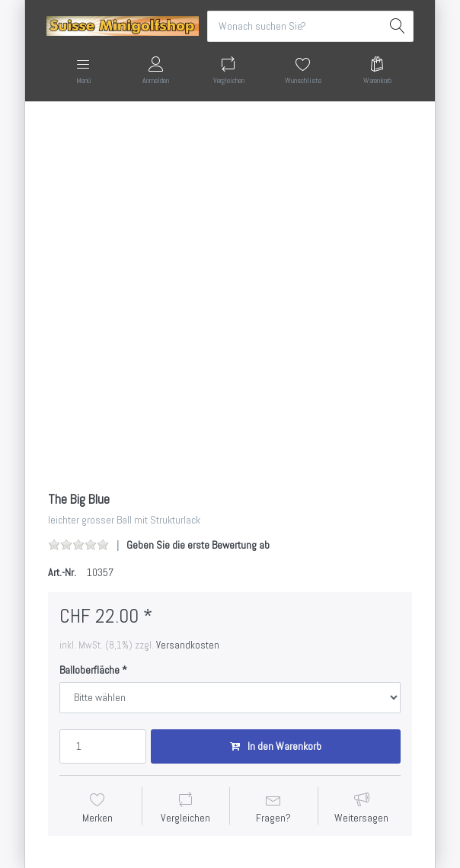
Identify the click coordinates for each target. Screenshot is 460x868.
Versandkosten (188, 645)
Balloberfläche (89, 670)
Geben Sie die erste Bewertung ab (198, 545)
